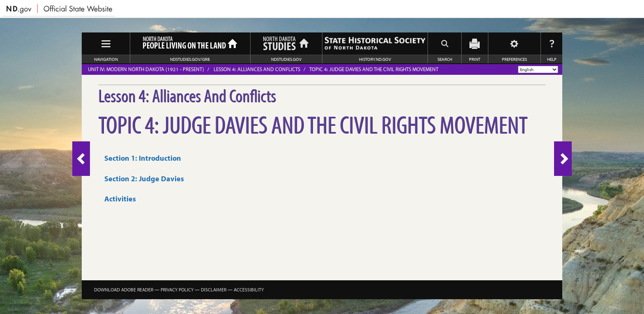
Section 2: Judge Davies (144, 179)
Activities (120, 199)
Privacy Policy (177, 290)
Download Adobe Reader (124, 290)
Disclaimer (214, 290)
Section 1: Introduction (143, 158)
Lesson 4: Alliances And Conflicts (257, 69)
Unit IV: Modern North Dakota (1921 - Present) (146, 69)
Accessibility (249, 290)
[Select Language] (538, 69)
